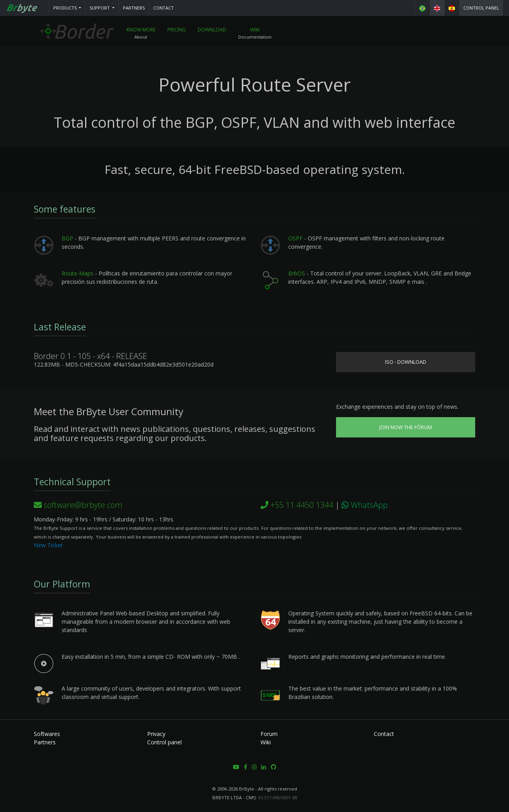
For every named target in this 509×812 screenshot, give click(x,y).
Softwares (47, 734)
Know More (141, 30)
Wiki (255, 30)
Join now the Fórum (406, 427)
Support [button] (100, 8)
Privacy (156, 734)
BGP (67, 238)
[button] (67, 8)
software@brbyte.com (78, 505)
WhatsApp (365, 505)
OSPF (295, 238)
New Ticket (48, 545)
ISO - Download (406, 362)
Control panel (481, 8)
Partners (134, 8)
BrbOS (297, 273)
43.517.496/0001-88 (278, 797)
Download (212, 30)
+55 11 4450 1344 (297, 505)
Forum (269, 734)
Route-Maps (78, 273)
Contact (163, 8)
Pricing (177, 30)
